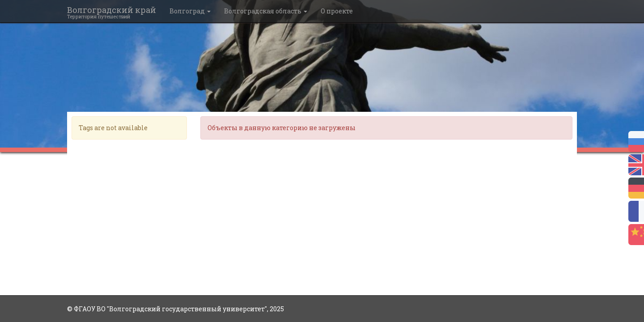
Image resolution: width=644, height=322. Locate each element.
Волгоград (190, 11)
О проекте (337, 11)
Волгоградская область (266, 11)
